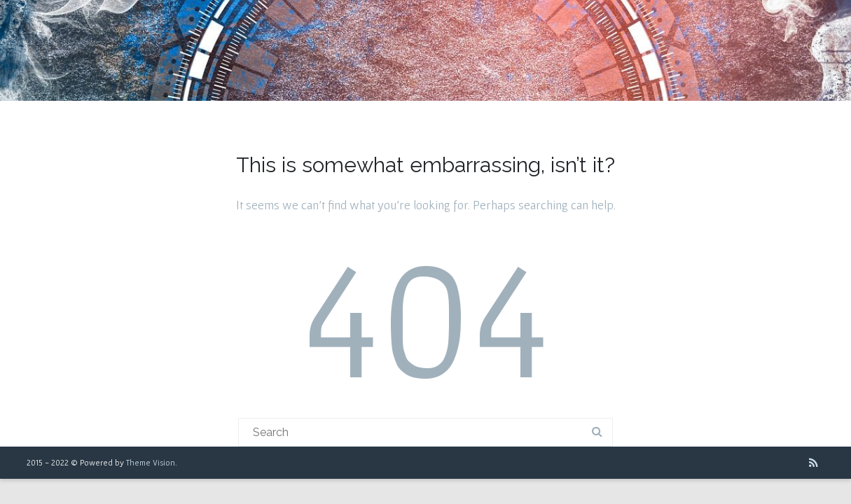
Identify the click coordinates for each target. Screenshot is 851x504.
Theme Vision (151, 462)
